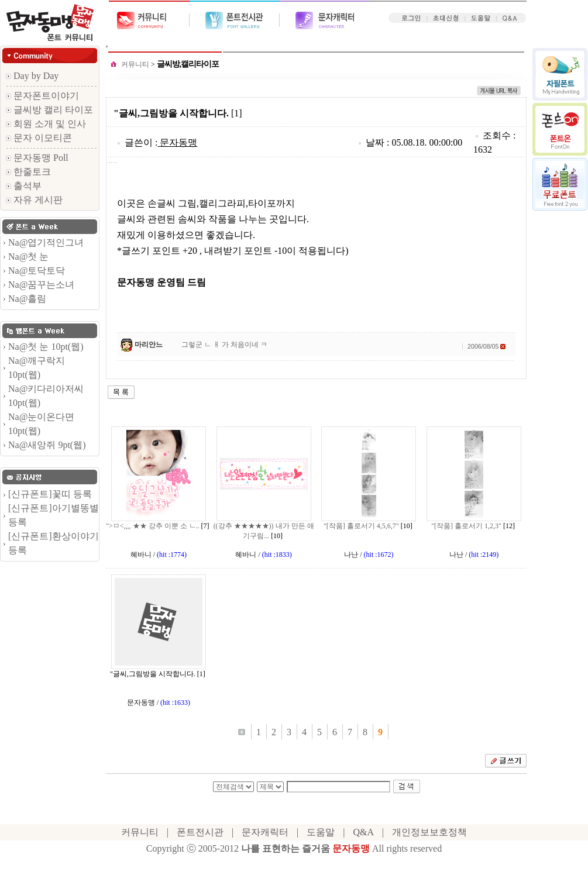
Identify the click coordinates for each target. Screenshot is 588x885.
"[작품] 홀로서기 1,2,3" (466, 526)
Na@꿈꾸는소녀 (41, 285)
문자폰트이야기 (42, 96)
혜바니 (141, 555)
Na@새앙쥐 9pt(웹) (47, 445)
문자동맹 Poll (37, 158)
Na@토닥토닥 (37, 271)
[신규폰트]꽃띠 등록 (50, 494)
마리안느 (149, 345)
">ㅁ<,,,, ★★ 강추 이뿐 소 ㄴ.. (152, 526)
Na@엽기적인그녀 (46, 242)
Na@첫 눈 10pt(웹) (46, 347)
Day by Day (32, 76)
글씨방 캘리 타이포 (49, 110)
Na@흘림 (27, 299)
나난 (351, 555)
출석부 (24, 186)
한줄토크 (28, 172)
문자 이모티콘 (39, 138)
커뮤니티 (135, 64)
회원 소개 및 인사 (46, 124)
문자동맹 (178, 142)
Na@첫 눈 (28, 256)
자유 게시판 (34, 200)
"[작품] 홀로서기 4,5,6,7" (361, 526)
